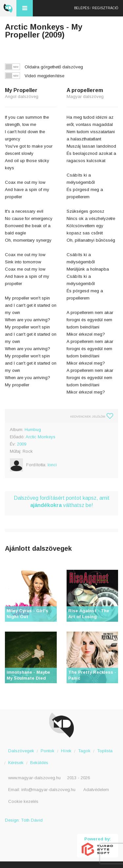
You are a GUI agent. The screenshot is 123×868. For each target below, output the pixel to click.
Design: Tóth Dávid (24, 820)
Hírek (66, 751)
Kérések (16, 763)
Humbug (33, 430)
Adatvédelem (96, 790)
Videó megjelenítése (44, 76)
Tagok (84, 751)
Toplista (105, 751)
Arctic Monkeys (41, 437)
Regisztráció (105, 8)
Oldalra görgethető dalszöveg (54, 67)
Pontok (48, 751)
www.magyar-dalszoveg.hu (34, 778)
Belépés (82, 8)
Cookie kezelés (23, 801)
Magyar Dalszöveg (8, 8)
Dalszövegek (21, 751)
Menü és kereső (25, 8)
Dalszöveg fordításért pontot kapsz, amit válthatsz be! (62, 502)
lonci (52, 465)
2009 (22, 444)
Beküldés (39, 763)
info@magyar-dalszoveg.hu (48, 790)
